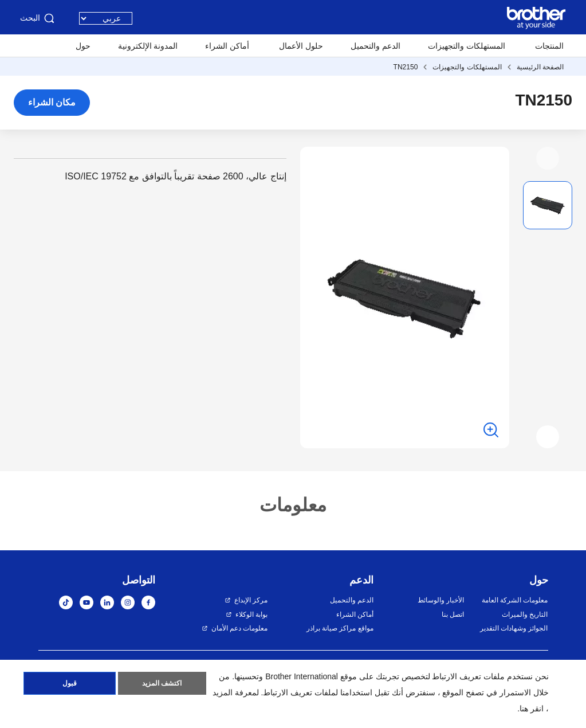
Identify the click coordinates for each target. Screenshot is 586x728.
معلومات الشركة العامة (515, 600)
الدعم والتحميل (375, 46)
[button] (548, 158)
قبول (70, 684)
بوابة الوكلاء (251, 615)
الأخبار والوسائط (441, 600)
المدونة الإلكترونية (148, 46)
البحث (38, 18)
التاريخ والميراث (525, 615)
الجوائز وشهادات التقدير (514, 628)
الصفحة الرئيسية (540, 67)
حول (83, 46)
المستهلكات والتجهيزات (467, 46)
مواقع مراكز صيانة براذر (340, 628)
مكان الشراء (52, 102)
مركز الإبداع (251, 600)
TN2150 (406, 67)
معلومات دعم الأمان (240, 628)
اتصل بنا (453, 615)
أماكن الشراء (227, 46)
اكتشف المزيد (162, 684)
